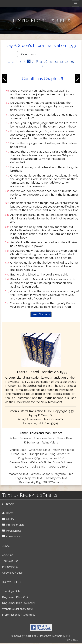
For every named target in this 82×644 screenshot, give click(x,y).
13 (61, 61)
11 (51, 61)
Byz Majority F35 (30, 482)
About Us (8, 555)
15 (72, 61)
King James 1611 (60, 454)
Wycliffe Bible (64, 474)
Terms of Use (10, 561)
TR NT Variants (53, 482)
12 (56, 61)
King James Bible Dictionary (18, 603)
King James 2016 (53, 458)
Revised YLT (22, 467)
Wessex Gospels (42, 474)
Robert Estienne (20, 438)
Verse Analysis (12, 536)
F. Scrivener (32, 442)
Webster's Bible (40, 462)
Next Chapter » (41, 314)
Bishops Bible (38, 454)
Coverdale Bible (39, 450)
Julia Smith (40, 467)
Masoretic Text (18, 474)
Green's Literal (59, 467)
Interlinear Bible (13, 525)
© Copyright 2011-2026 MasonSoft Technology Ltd (41, 636)
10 (46, 61)
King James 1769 (29, 458)
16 (41, 66)
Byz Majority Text (56, 478)
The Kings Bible (11, 591)
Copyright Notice (12, 573)
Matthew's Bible (63, 450)
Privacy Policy (10, 567)
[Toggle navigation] (76, 4)
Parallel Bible (12, 531)
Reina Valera (50, 442)
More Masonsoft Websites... (19, 615)
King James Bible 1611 (15, 597)
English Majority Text (29, 478)
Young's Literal (63, 462)
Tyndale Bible (17, 450)
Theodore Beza (44, 438)
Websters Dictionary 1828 (17, 609)
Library (8, 519)
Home (8, 513)
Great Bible (19, 454)
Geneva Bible (18, 462)
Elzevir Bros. (65, 438)
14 (67, 61)
